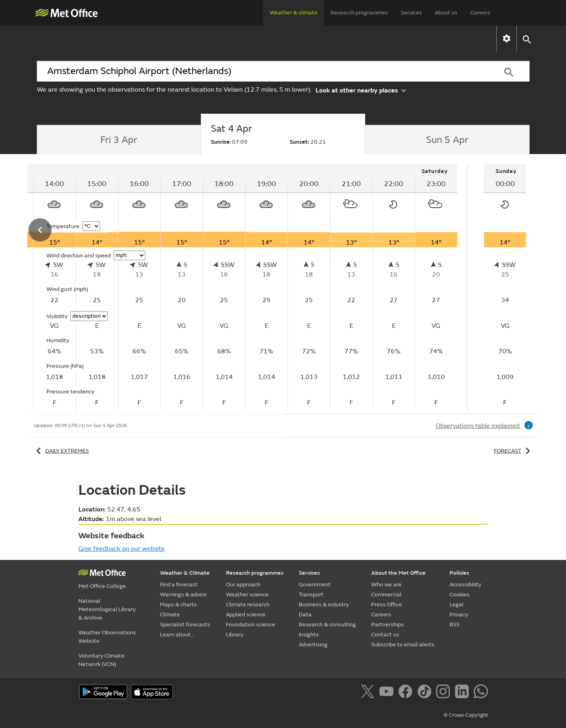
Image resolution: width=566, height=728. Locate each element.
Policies (459, 573)
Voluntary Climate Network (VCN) (101, 660)
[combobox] (263, 71)
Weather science (247, 595)
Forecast (513, 451)
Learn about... (431, 38)
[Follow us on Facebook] (407, 693)
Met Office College (102, 586)
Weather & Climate (185, 573)
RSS (455, 625)
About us (446, 13)
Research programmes (359, 13)
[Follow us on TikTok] (426, 693)
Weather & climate (294, 13)
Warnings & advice (168, 38)
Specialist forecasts (358, 38)
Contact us (385, 635)
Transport (311, 595)
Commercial (386, 595)
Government (315, 585)
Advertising (313, 645)
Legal (457, 605)
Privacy (459, 615)
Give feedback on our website (122, 549)
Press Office (387, 605)
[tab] (119, 140)
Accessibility (465, 585)
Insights (309, 635)
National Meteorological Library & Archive (107, 609)
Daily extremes (61, 451)
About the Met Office (398, 573)
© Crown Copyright (466, 715)
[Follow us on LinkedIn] (463, 693)
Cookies (460, 595)
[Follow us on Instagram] (445, 693)
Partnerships (388, 625)
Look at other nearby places (361, 90)
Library (235, 635)
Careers (480, 13)
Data (305, 615)
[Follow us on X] (369, 693)
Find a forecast (95, 38)
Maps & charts (240, 38)
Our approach (243, 585)
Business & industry (324, 605)
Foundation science (251, 625)
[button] (527, 39)
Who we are (386, 585)
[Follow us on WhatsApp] (481, 693)
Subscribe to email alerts (403, 645)
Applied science (246, 615)
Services (411, 13)
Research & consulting (327, 625)
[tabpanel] (505, 287)
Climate (295, 38)
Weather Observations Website (107, 637)
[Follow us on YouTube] (388, 693)
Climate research (248, 605)
